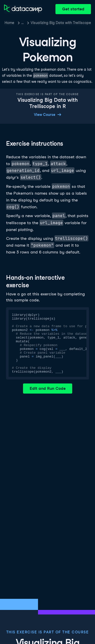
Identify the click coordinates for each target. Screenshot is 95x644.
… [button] (22, 23)
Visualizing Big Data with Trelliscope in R (61, 23)
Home (9, 23)
